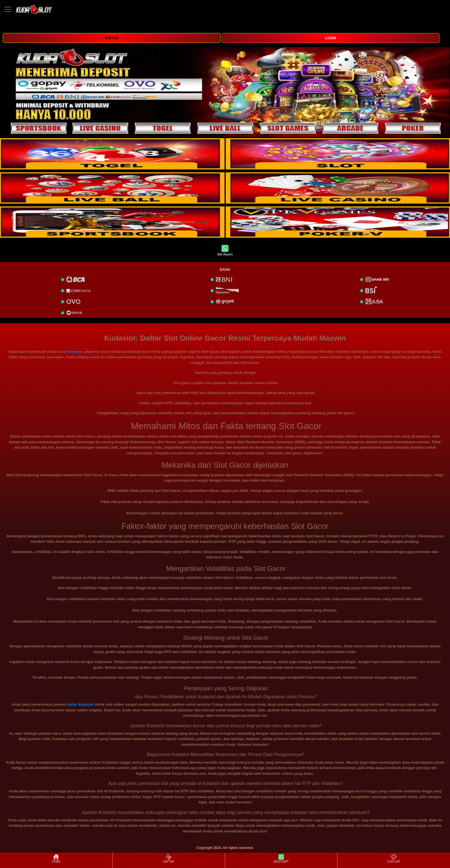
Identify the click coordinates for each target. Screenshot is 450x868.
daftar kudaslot (80, 704)
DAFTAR (112, 38)
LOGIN (331, 38)
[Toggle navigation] (8, 9)
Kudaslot (74, 352)
